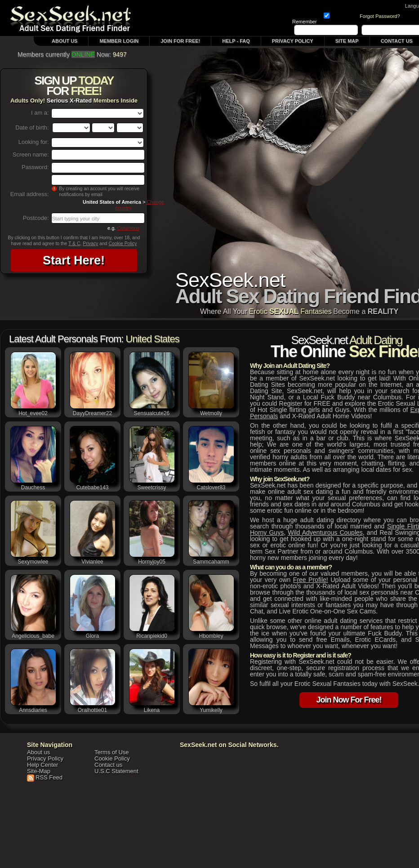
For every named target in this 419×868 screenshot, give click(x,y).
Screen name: (31, 154)
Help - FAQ (236, 41)
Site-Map (39, 771)
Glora (92, 636)
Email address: (30, 194)
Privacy (90, 244)
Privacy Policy (293, 41)
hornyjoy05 (152, 562)
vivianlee (92, 562)
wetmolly (211, 413)
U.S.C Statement (116, 771)
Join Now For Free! (349, 701)
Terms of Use (112, 752)
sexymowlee (33, 562)
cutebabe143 (92, 488)
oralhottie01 (92, 710)
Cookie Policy (123, 244)
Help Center (42, 765)
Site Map (347, 41)
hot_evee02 (33, 413)
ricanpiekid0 (152, 636)
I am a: (40, 113)
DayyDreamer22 (92, 413)
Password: (35, 167)
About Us (65, 41)
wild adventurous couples (325, 532)
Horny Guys (267, 532)
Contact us (108, 765)
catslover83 (211, 488)
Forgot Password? (380, 16)
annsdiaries (33, 710)
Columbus (128, 228)
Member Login (119, 41)
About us (38, 752)
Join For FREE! (180, 41)
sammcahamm (211, 562)
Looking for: (34, 142)
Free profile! (311, 580)
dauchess (33, 488)
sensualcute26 (152, 413)
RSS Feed (49, 777)
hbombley (211, 636)
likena (152, 710)
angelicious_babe (33, 636)
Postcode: (36, 218)
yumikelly (211, 710)
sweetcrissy (152, 488)
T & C (74, 244)
